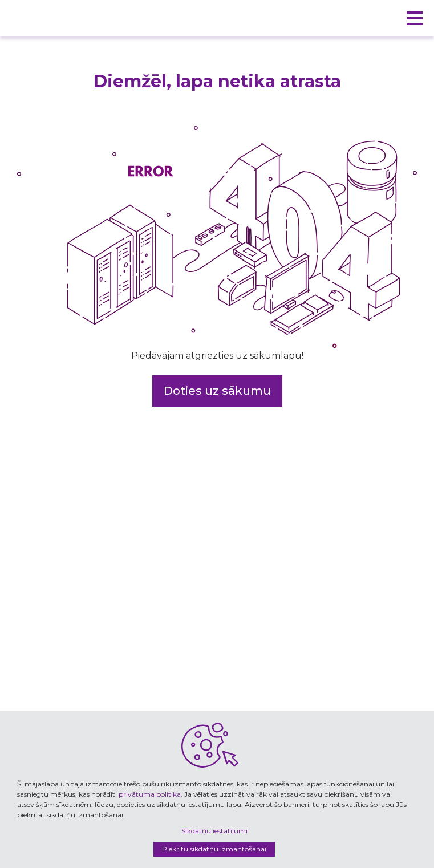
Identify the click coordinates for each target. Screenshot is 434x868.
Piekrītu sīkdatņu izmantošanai (214, 849)
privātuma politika (150, 794)
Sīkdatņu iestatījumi (214, 831)
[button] (415, 18)
